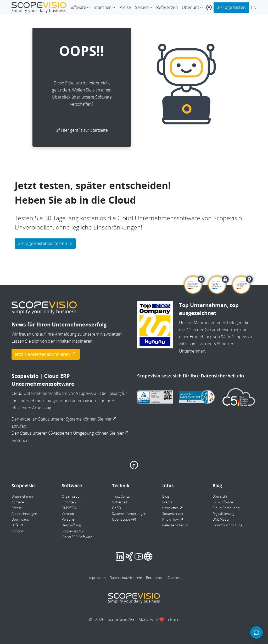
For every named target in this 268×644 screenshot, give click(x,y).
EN (254, 7)
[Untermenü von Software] (88, 8)
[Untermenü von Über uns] (202, 8)
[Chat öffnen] (256, 632)
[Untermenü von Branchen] (114, 8)
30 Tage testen (231, 7)
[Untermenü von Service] (151, 8)
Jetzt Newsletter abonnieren (46, 354)
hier (111, 419)
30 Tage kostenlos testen (45, 243)
